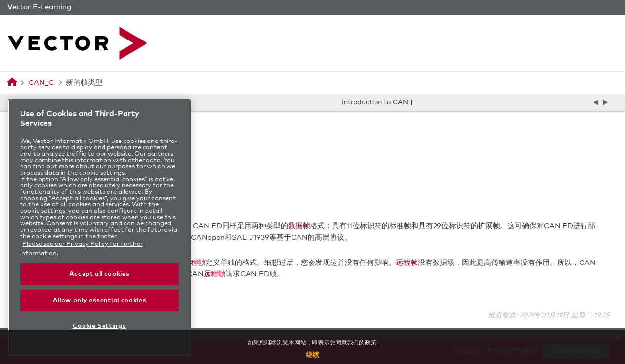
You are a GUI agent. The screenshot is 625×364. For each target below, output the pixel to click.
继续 (312, 355)
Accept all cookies (100, 274)
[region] (99, 228)
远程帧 (195, 263)
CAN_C (41, 83)
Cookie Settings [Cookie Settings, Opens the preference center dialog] (100, 326)
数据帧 (299, 226)
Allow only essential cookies (99, 300)
